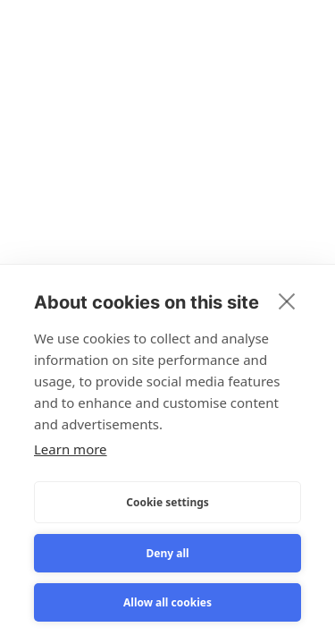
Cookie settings (167, 502)
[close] (287, 301)
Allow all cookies (167, 602)
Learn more (71, 449)
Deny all (167, 553)
